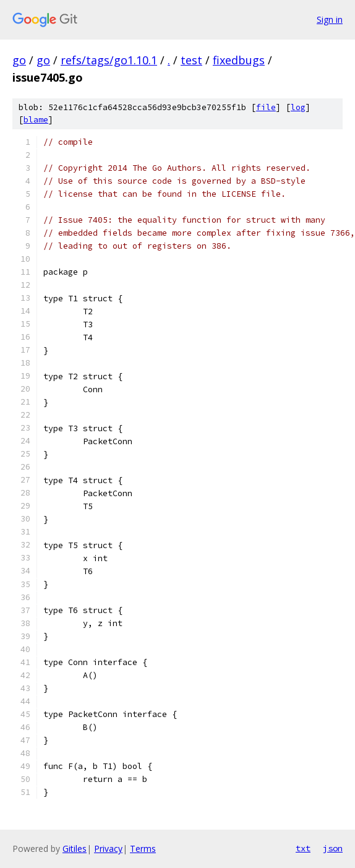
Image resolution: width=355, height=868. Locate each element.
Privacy (108, 849)
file (266, 107)
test (191, 60)
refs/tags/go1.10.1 (109, 60)
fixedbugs (239, 60)
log (298, 107)
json (333, 848)
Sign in (330, 19)
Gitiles (75, 849)
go (19, 60)
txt (303, 848)
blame (36, 120)
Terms (143, 849)
